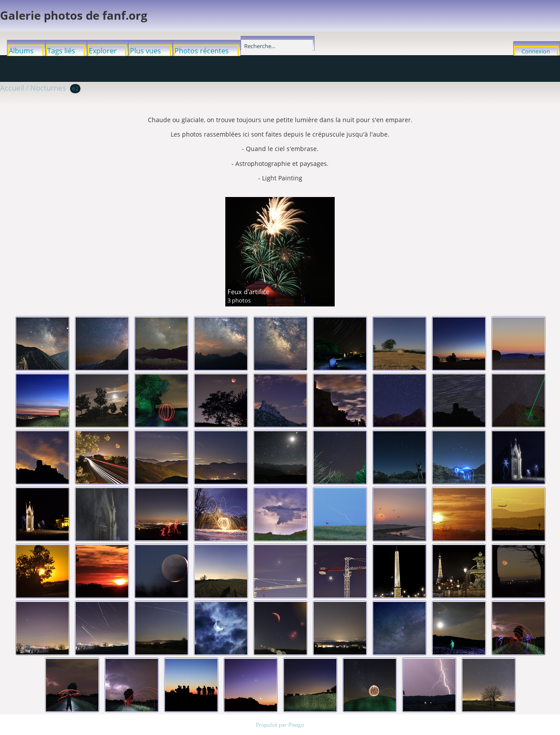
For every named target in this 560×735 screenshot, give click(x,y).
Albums (21, 51)
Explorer (103, 51)
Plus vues (145, 51)
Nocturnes (48, 88)
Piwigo (296, 725)
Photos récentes (202, 51)
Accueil (12, 88)
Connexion (536, 51)
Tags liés (61, 51)
